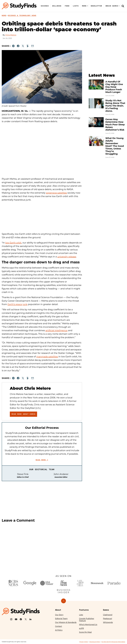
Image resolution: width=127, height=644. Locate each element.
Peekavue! (108, 619)
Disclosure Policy (95, 642)
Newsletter (96, 6)
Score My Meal (85, 632)
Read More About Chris (23, 414)
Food (67, 6)
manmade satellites (47, 357)
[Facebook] (21, 619)
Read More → (42, 460)
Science (45, 6)
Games (106, 610)
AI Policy (59, 630)
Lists (76, 6)
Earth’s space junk (18, 304)
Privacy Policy (84, 642)
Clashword (108, 615)
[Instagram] (11, 619)
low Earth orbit (13, 243)
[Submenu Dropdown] (88, 6)
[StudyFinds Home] (19, 6)
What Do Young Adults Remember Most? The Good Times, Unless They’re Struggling (115, 146)
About (58, 610)
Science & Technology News (22, 15)
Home (4, 15)
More (84, 6)
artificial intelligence (57, 330)
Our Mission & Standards (66, 622)
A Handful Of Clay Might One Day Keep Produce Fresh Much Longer (114, 87)
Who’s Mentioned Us (88, 625)
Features (84, 610)
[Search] (123, 6)
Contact (59, 626)
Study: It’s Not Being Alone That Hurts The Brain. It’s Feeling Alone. (115, 106)
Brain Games (112, 6)
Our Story (59, 615)
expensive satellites (57, 193)
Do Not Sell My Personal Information (113, 642)
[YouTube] (16, 619)
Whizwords (108, 622)
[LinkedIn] (30, 619)
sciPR (82, 628)
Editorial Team (61, 619)
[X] (26, 619)
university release (67, 257)
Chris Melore (11, 35)
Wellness (57, 6)
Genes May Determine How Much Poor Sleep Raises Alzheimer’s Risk (115, 125)
